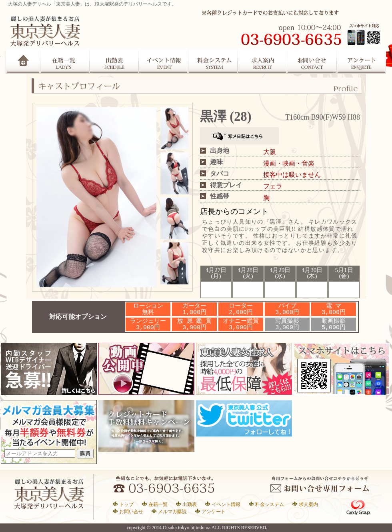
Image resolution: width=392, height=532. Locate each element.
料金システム (270, 504)
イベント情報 (226, 504)
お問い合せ (131, 511)
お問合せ (312, 61)
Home (23, 61)
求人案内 (263, 61)
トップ (126, 504)
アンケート (362, 61)
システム (213, 61)
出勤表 (114, 61)
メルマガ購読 (172, 511)
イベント (164, 61)
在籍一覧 (65, 61)
